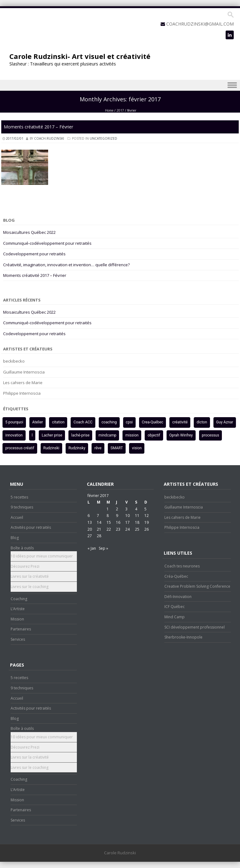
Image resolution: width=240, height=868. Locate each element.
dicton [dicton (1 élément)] (202, 422)
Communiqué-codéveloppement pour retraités (47, 243)
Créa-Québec (176, 576)
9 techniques (22, 507)
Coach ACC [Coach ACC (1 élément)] (83, 422)
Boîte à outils (22, 548)
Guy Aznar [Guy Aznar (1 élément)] (225, 422)
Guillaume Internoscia (24, 372)
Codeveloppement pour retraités (34, 254)
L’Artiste (18, 609)
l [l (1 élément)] (32, 435)
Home (109, 110)
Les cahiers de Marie (23, 383)
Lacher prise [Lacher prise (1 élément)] (52, 435)
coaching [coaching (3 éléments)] (109, 422)
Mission (17, 619)
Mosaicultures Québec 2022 (29, 232)
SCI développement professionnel (195, 627)
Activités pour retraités (31, 527)
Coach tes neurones (182, 566)
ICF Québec (175, 607)
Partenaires (21, 629)
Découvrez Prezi (25, 566)
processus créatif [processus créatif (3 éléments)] (20, 448)
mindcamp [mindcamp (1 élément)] (107, 435)
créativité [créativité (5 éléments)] (180, 422)
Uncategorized (103, 138)
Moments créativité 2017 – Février (38, 127)
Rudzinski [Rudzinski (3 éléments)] (51, 448)
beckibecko (14, 361)
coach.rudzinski (49, 138)
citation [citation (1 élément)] (58, 422)
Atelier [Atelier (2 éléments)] (37, 422)
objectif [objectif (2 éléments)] (154, 435)
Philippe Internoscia (22, 393)
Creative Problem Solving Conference (197, 586)
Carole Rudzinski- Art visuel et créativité (80, 56)
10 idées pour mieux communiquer (42, 556)
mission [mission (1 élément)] (132, 435)
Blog (15, 538)
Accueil (17, 517)
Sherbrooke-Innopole (183, 637)
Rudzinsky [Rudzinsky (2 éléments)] (77, 448)
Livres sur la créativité (30, 576)
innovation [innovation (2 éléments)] (14, 435)
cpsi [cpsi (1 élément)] (129, 422)
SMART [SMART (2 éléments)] (117, 448)
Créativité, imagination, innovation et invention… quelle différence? (66, 265)
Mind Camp (175, 617)
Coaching (19, 599)
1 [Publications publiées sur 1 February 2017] (108, 509)
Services (18, 639)
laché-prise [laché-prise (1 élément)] (80, 435)
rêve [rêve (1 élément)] (98, 448)
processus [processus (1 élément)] (210, 435)
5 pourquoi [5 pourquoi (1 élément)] (14, 422)
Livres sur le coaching (30, 587)
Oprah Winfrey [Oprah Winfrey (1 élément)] (181, 435)
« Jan (92, 548)
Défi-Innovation (178, 597)
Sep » (103, 548)
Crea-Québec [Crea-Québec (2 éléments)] (153, 422)
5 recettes (19, 497)
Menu (120, 85)
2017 (120, 110)
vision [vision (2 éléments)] (137, 448)
